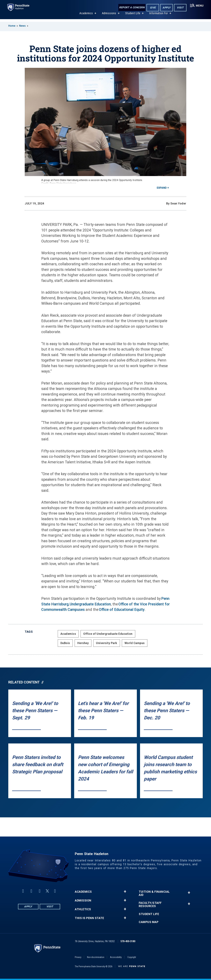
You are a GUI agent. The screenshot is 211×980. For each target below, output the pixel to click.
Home (12, 26)
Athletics (83, 909)
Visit (180, 8)
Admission (83, 901)
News (22, 26)
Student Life (132, 16)
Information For (158, 16)
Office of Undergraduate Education (108, 634)
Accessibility (116, 957)
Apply (166, 8)
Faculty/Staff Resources (150, 905)
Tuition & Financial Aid (154, 893)
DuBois (65, 643)
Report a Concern (131, 8)
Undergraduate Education (90, 604)
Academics (86, 16)
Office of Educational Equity (122, 610)
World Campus (135, 643)
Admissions (109, 16)
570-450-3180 (128, 941)
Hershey (83, 643)
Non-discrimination (96, 957)
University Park (107, 643)
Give (152, 8)
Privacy (78, 957)
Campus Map (149, 922)
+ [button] (125, 892)
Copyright (132, 957)
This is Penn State (89, 918)
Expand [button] (162, 188)
